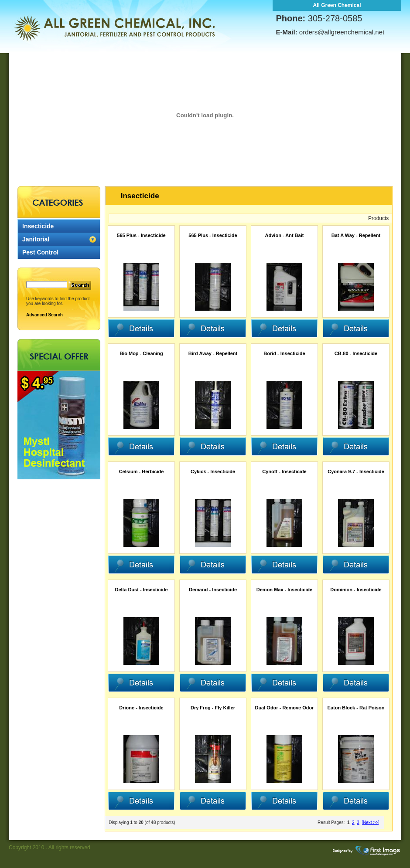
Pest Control (40, 252)
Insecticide (38, 226)
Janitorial (36, 239)
